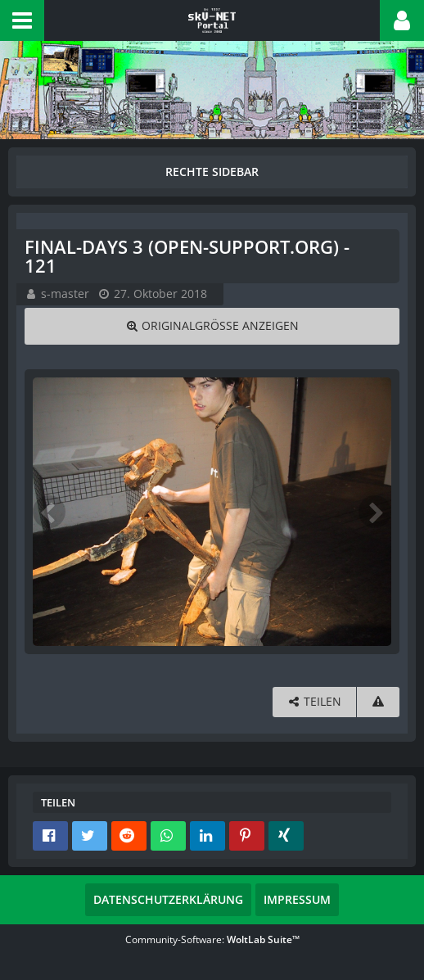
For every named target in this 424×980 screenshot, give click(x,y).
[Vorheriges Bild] (49, 512)
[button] (22, 20)
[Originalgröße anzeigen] (212, 326)
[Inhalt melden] (378, 702)
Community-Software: (212, 939)
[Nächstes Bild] (375, 512)
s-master (65, 294)
